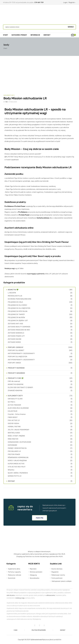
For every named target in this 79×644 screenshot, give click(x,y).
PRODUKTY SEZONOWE (16, 368)
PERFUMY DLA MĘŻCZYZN (17, 357)
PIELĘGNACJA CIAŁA (15, 302)
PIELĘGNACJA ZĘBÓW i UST (18, 321)
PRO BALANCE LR (14, 451)
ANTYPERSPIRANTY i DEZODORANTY (21, 353)
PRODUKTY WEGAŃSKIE (16, 373)
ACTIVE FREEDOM (14, 405)
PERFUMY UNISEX (14, 363)
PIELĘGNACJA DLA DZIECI (17, 305)
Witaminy (11, 470)
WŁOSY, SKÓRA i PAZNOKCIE (18, 473)
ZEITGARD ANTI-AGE (15, 324)
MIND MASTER (13, 439)
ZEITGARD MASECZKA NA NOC (19, 330)
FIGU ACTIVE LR (14, 420)
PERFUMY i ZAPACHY (16, 347)
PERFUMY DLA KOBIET (16, 350)
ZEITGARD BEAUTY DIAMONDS (19, 327)
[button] (40, 518)
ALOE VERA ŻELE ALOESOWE (18, 408)
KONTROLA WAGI (14, 433)
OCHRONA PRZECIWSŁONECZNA (19, 299)
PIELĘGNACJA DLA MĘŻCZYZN (19, 308)
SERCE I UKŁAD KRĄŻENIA (17, 461)
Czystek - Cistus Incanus (17, 414)
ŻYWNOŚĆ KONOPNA (15, 391)
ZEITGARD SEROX (14, 342)
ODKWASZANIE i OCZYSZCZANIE (19, 442)
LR (17, 119)
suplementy (26, 554)
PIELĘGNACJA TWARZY (16, 314)
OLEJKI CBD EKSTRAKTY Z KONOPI (20, 387)
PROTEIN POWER (14, 454)
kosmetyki (38, 554)
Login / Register (70, 2)
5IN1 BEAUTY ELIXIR (15, 399)
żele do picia (11, 595)
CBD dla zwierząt (14, 381)
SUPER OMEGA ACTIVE (16, 464)
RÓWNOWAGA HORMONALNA (18, 457)
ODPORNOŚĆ (12, 445)
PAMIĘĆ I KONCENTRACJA (17, 448)
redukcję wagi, (20, 598)
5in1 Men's (11, 402)
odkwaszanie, (51, 595)
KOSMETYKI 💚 (13, 290)
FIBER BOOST (13, 417)
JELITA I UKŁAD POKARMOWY (19, 430)
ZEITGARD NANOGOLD (16, 333)
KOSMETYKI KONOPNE (16, 384)
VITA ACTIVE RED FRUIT (17, 467)
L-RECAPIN (12, 293)
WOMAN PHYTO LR (15, 476)
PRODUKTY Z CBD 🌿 (16, 378)
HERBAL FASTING (14, 427)
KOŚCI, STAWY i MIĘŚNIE (16, 436)
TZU (6, 102)
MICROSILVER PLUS (15, 296)
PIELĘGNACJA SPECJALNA (18, 311)
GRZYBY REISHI (13, 423)
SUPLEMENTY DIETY (9, 95)
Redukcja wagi (10, 268)
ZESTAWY (11, 481)
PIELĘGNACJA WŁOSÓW (16, 317)
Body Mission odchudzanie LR (25, 98)
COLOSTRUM (12, 411)
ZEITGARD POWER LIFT (16, 336)
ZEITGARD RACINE (15, 339)
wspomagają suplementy (36, 274)
